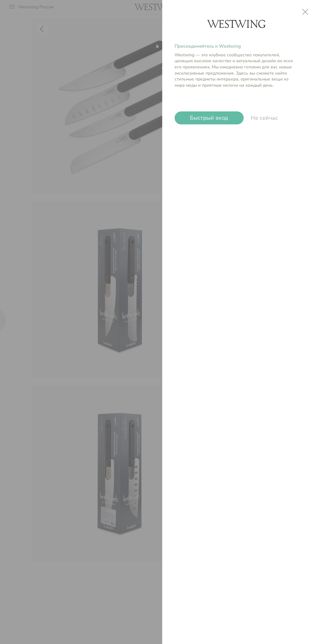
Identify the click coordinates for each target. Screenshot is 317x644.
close (305, 12)
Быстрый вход (209, 118)
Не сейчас (264, 118)
